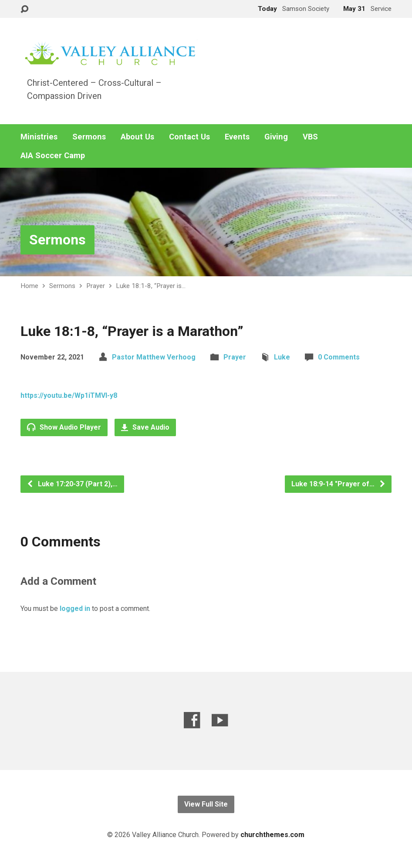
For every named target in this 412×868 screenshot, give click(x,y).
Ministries (39, 137)
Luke (282, 357)
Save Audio (145, 427)
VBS (310, 137)
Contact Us (189, 137)
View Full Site (206, 804)
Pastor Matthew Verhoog (154, 357)
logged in (75, 609)
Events (237, 137)
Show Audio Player (64, 427)
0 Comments (339, 357)
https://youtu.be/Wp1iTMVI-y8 (69, 395)
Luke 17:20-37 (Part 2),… (72, 484)
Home (29, 286)
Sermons (89, 137)
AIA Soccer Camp (53, 156)
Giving (276, 137)
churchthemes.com (272, 835)
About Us (137, 137)
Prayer (96, 286)
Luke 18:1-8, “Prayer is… (151, 286)
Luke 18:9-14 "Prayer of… (339, 484)
